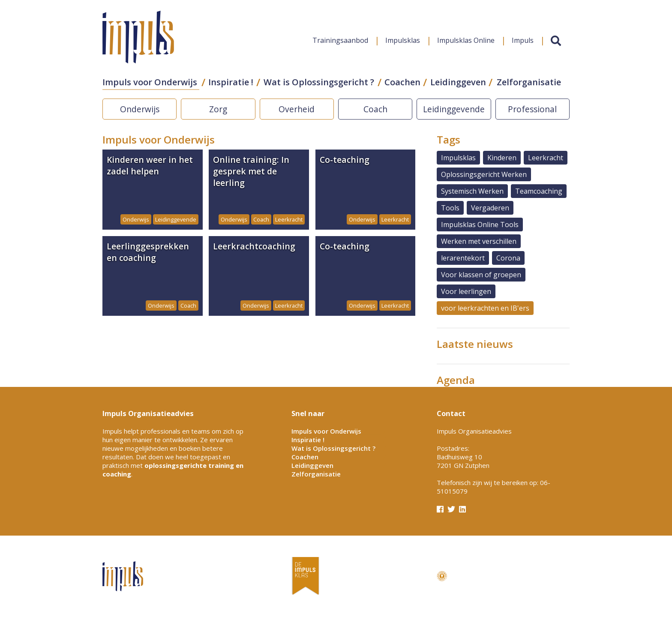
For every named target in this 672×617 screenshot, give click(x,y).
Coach (375, 109)
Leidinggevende (454, 109)
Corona (508, 258)
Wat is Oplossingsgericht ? (319, 82)
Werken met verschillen (479, 241)
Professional (532, 109)
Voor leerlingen (466, 291)
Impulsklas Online (466, 40)
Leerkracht (546, 158)
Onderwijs (140, 109)
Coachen (402, 82)
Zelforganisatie (529, 82)
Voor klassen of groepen (481, 275)
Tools (450, 208)
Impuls (523, 40)
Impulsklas (403, 40)
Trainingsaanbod (340, 40)
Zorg (218, 109)
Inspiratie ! (231, 82)
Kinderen (502, 158)
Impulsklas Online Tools (480, 225)
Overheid (297, 109)
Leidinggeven (458, 82)
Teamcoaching (539, 191)
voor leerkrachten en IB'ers (485, 308)
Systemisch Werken (472, 191)
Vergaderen (490, 208)
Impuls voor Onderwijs (150, 82)
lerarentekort (463, 258)
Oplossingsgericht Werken (484, 174)
